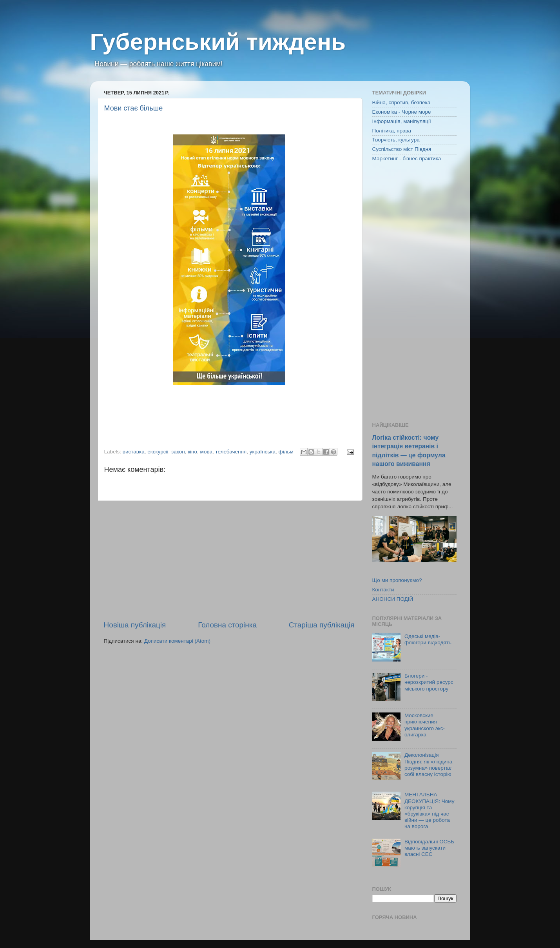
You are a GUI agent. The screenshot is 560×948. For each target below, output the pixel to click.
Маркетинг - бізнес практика (407, 159)
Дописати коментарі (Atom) (177, 641)
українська (263, 452)
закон (178, 452)
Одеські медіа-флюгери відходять (428, 639)
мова (206, 452)
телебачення (231, 452)
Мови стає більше (134, 108)
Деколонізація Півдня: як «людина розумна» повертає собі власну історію (428, 765)
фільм (286, 452)
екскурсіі (158, 452)
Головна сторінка (227, 625)
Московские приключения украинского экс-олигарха (425, 725)
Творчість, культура (396, 140)
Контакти (383, 590)
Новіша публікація (135, 625)
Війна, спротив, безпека (401, 102)
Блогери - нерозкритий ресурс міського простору (429, 682)
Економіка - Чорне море (402, 112)
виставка (134, 452)
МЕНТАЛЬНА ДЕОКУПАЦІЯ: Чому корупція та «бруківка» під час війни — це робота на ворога (430, 810)
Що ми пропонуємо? (397, 580)
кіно (192, 452)
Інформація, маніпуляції (402, 121)
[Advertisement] (229, 560)
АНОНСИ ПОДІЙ (393, 599)
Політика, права (392, 131)
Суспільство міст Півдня (402, 149)
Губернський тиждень (218, 42)
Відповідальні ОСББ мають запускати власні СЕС (429, 848)
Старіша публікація (322, 625)
